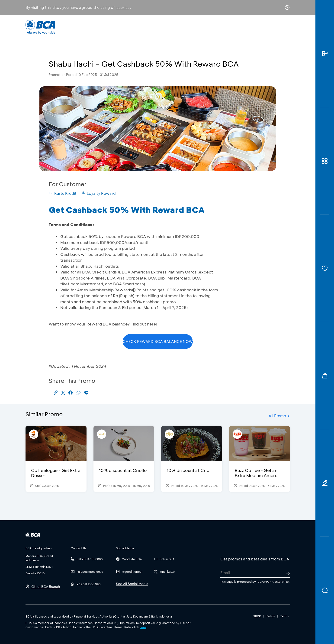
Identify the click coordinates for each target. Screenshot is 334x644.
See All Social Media (132, 584)
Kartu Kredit (63, 193)
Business (152, 27)
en (286, 27)
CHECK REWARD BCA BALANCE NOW (158, 341)
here (143, 627)
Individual (120, 27)
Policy (271, 616)
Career (216, 27)
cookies (123, 8)
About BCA (184, 27)
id (278, 27)
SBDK (257, 616)
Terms (285, 616)
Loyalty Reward (98, 193)
